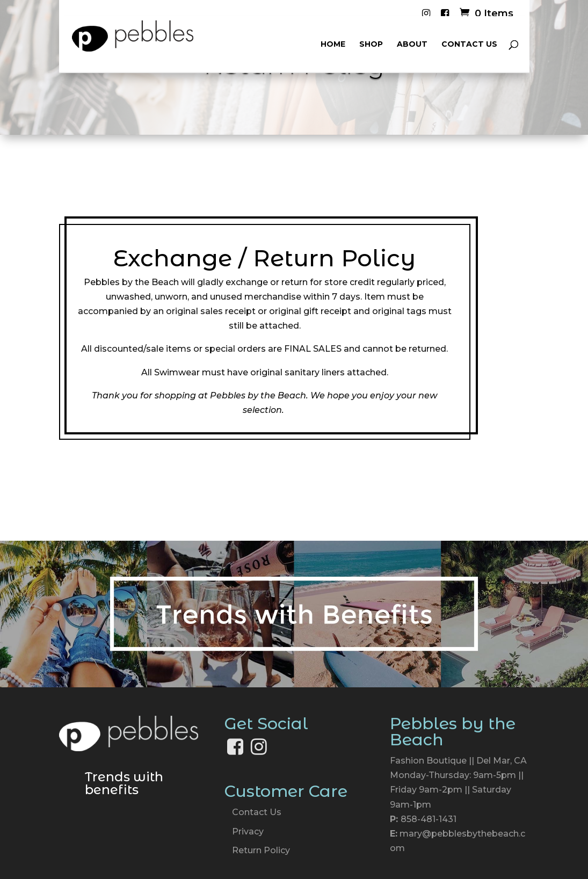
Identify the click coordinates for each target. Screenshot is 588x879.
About (412, 45)
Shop (371, 45)
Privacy (248, 831)
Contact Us (469, 45)
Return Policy (261, 850)
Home (333, 45)
